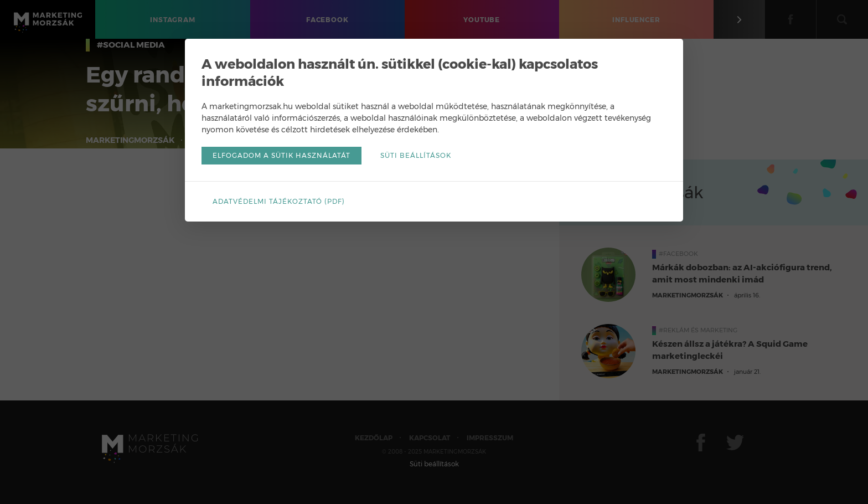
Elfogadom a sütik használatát (281, 155)
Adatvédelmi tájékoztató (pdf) (279, 201)
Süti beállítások (416, 155)
